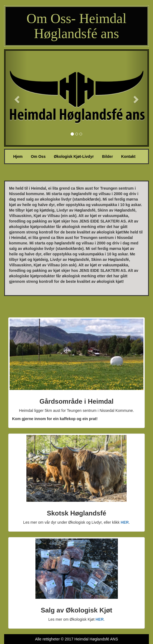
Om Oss (38, 156)
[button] (16, 98)
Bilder (107, 156)
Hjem (20, 156)
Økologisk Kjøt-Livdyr (74, 156)
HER (125, 522)
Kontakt (128, 156)
